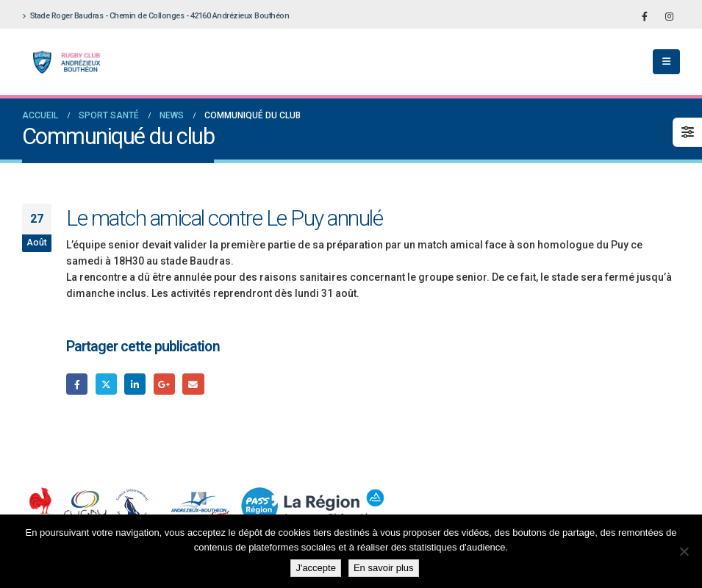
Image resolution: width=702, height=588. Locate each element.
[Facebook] (645, 16)
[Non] (684, 551)
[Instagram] (669, 16)
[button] (666, 62)
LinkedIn (135, 384)
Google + (164, 384)
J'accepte (316, 568)
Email (193, 384)
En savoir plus (384, 568)
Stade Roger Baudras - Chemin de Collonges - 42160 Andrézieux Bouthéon (155, 16)
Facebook (77, 384)
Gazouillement (106, 384)
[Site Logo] (62, 62)
